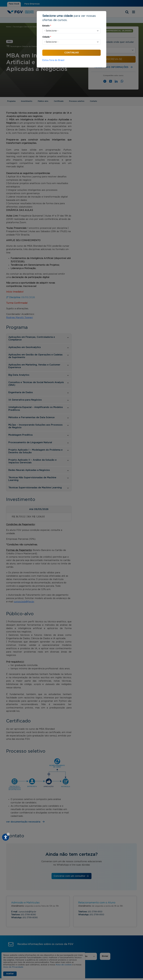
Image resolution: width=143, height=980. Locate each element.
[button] (8, 834)
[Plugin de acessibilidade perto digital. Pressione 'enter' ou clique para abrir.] (6, 837)
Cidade (47, 37)
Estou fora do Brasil (53, 60)
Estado (47, 26)
